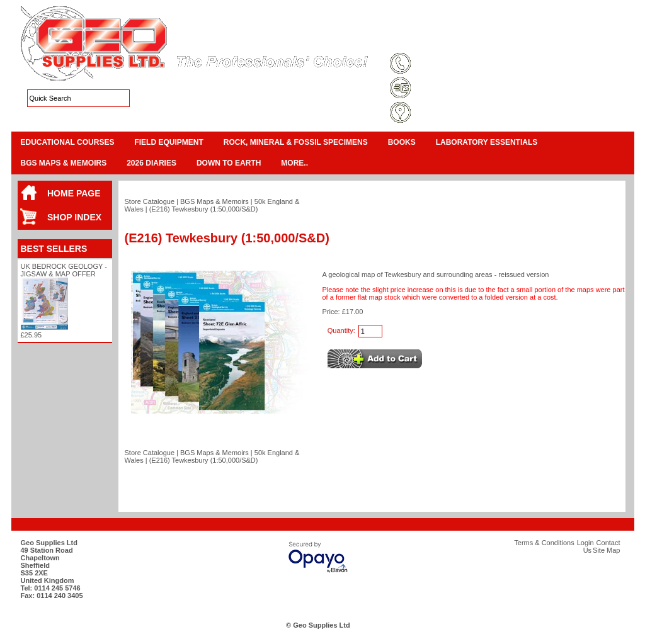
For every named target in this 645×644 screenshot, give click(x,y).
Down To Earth (229, 163)
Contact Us (562, 40)
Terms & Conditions (434, 40)
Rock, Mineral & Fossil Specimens (296, 142)
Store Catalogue (150, 201)
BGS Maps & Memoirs (64, 163)
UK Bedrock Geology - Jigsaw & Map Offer (64, 270)
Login (524, 40)
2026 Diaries (151, 163)
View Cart (575, 25)
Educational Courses (68, 142)
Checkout (612, 25)
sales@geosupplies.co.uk (457, 89)
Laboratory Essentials (487, 142)
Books (402, 142)
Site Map (490, 40)
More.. (294, 163)
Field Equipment (168, 142)
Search (604, 40)
